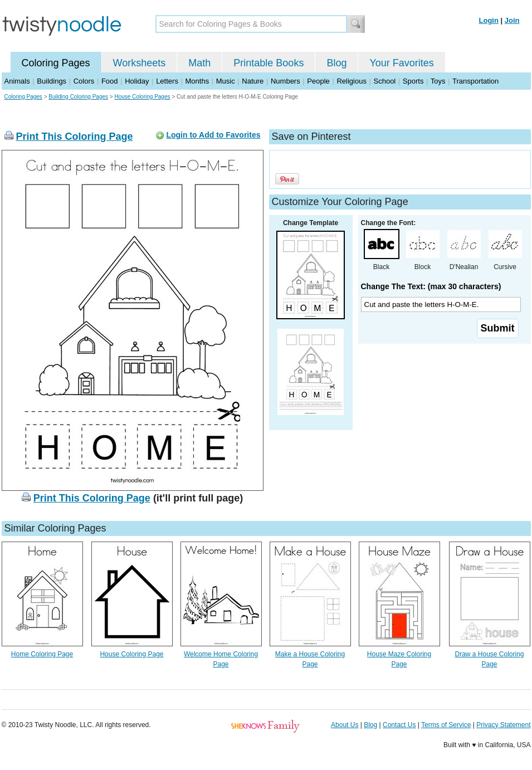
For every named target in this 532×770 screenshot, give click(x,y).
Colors (84, 81)
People (318, 81)
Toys (438, 81)
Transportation (475, 81)
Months (197, 81)
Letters (167, 81)
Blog (336, 63)
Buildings (52, 81)
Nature (253, 81)
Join (512, 20)
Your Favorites (401, 63)
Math (199, 63)
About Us (345, 725)
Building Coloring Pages (78, 97)
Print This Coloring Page (75, 137)
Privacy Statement (503, 725)
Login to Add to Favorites (213, 135)
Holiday (137, 81)
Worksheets (140, 63)
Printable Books (269, 63)
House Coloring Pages (142, 97)
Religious (351, 81)
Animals (17, 81)
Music (226, 81)
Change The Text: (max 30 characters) (431, 286)
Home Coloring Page (42, 654)
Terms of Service (446, 725)
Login (489, 20)
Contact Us (399, 725)
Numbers (285, 81)
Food (110, 81)
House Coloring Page (131, 654)
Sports (413, 81)
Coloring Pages (56, 63)
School (385, 81)
